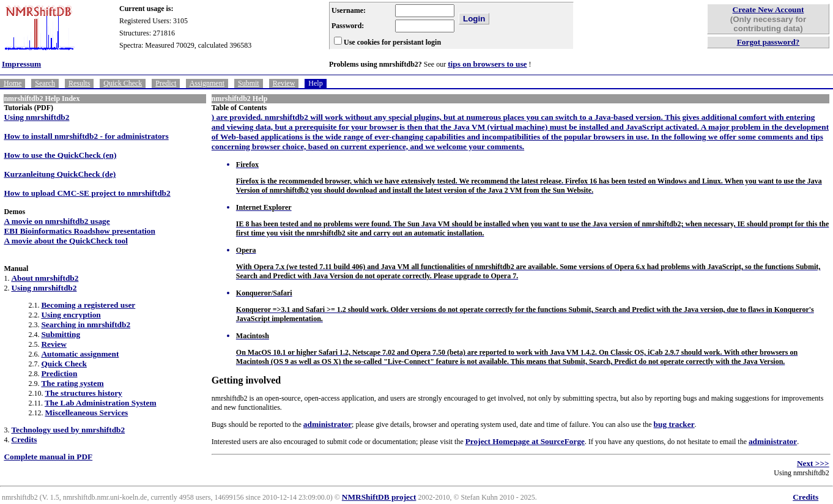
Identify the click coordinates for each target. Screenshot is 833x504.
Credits (24, 439)
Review (284, 83)
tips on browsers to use (487, 64)
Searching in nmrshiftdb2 (86, 324)
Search (45, 83)
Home (13, 83)
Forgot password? (768, 42)
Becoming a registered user (88, 305)
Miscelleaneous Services (86, 413)
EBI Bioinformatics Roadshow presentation (79, 231)
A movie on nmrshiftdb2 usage (57, 221)
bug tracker (674, 424)
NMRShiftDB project (379, 497)
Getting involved (246, 380)
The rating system (72, 383)
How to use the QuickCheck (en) (60, 155)
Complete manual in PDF (48, 457)
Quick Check (123, 83)
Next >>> (813, 463)
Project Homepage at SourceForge (525, 441)
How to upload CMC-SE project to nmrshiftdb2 (87, 193)
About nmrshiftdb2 (45, 278)
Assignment (207, 83)
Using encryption (71, 315)
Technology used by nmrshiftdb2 (68, 430)
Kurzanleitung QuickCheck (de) (60, 174)
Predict (166, 83)
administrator (328, 424)
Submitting (61, 334)
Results (79, 83)
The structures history (83, 393)
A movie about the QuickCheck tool (66, 241)
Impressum (21, 64)
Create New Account (768, 9)
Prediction (59, 373)
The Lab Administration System (101, 403)
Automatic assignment (80, 354)
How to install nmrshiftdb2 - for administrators (86, 136)
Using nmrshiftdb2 (36, 117)
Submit (249, 83)
